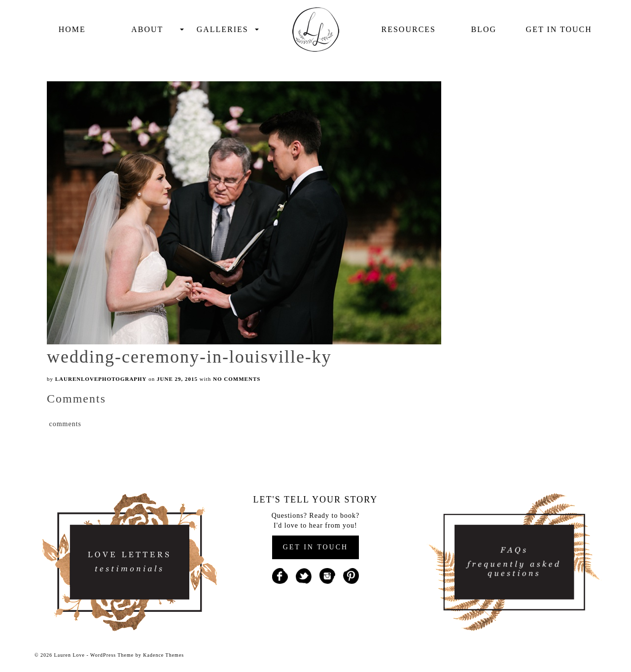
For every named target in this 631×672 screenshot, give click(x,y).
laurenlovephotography (101, 379)
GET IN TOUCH (315, 547)
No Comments (237, 379)
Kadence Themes (163, 655)
